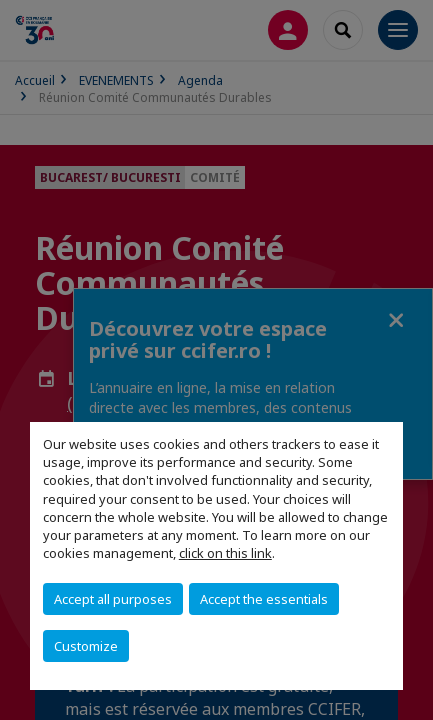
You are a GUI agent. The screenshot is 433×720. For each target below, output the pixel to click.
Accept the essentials (264, 599)
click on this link (225, 553)
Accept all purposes (113, 599)
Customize (86, 646)
